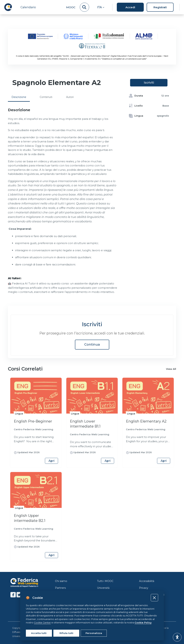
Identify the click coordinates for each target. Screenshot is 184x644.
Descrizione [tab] (19, 97)
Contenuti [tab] (46, 97)
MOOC (71, 7)
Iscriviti (149, 83)
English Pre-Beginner (33, 421)
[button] (101, 7)
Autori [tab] (70, 97)
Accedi (130, 7)
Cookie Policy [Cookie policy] (143, 623)
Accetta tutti (39, 633)
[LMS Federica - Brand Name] (8, 7)
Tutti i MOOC (105, 581)
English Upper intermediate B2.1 (30, 518)
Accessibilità (147, 581)
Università (103, 588)
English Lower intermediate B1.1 (85, 424)
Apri (51, 461)
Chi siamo (61, 581)
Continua (92, 345)
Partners (60, 588)
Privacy (144, 588)
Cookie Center (42, 623)
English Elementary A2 (146, 421)
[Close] (154, 598)
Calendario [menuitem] (28, 7)
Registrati (160, 7)
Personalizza (94, 633)
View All (171, 369)
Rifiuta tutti (66, 633)
